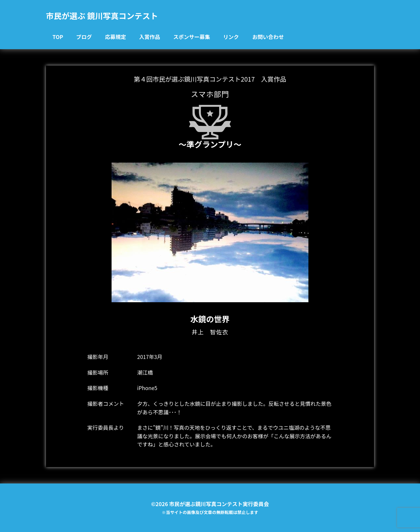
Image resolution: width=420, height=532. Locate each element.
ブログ (84, 37)
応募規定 (115, 37)
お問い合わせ (268, 37)
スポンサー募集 (192, 37)
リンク (231, 37)
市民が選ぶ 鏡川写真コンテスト (102, 16)
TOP (58, 37)
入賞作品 (150, 37)
